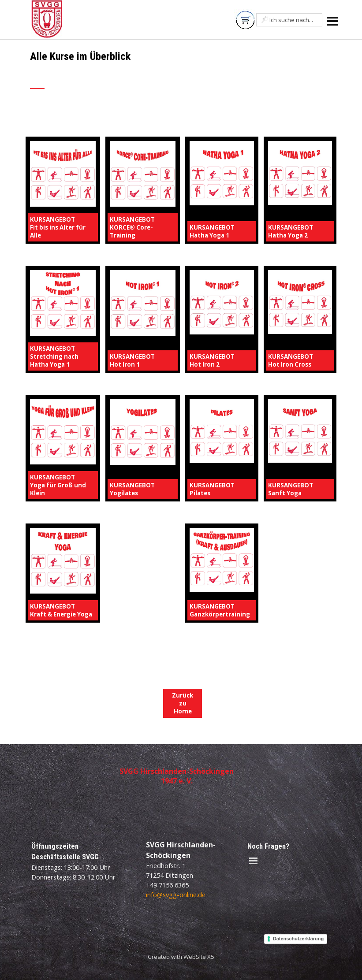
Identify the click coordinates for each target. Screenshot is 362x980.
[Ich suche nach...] (289, 20)
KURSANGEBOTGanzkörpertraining (220, 610)
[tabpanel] (129, 75)
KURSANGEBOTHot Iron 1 (132, 360)
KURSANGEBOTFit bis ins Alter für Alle (58, 227)
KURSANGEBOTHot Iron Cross (291, 360)
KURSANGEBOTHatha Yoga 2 (291, 231)
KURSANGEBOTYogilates (132, 489)
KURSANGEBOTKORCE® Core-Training (132, 227)
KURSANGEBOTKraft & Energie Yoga (61, 610)
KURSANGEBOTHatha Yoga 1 (212, 231)
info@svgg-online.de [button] (176, 895)
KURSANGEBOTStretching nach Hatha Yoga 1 (54, 356)
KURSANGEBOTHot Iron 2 (212, 360)
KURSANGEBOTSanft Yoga (291, 489)
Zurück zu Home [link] (183, 703)
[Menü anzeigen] (333, 21)
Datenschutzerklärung (299, 939)
